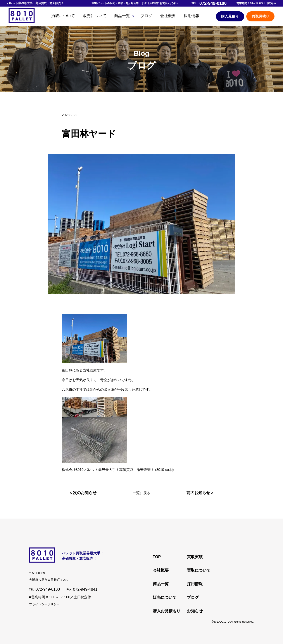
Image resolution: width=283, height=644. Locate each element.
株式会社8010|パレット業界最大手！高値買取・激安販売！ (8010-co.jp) (118, 470)
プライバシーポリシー (44, 604)
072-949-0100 (48, 589)
